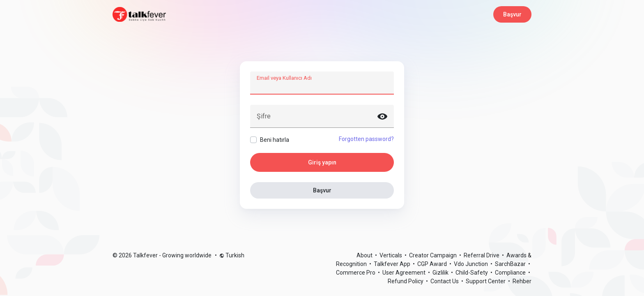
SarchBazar (511, 264)
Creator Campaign (434, 255)
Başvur (512, 14)
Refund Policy (406, 281)
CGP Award (433, 264)
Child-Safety (472, 273)
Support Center (486, 281)
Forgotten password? (366, 139)
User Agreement (405, 273)
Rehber (522, 281)
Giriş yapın (322, 162)
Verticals (391, 255)
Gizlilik (441, 273)
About (365, 255)
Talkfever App (393, 264)
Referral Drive (482, 255)
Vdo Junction (471, 264)
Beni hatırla (275, 140)
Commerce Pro (356, 273)
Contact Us (445, 281)
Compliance (511, 273)
